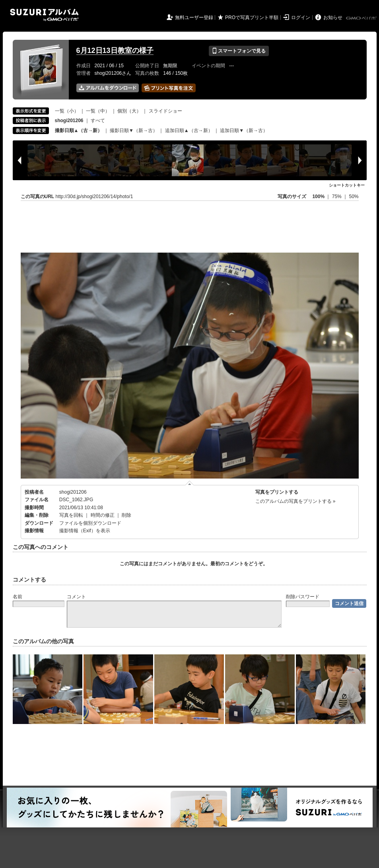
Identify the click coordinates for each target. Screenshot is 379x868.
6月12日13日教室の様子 (115, 51)
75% (337, 197)
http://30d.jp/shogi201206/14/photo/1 (94, 197)
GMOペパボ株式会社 (362, 18)
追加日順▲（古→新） (189, 130)
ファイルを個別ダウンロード (90, 523)
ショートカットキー (347, 185)
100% (318, 197)
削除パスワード (303, 597)
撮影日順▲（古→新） (79, 130)
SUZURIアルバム (44, 15)
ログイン (301, 18)
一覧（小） (67, 111)
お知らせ (333, 18)
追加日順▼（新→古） (244, 130)
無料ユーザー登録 (194, 18)
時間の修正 (103, 515)
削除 (126, 515)
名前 (17, 597)
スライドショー (165, 111)
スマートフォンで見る (239, 51)
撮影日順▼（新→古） (134, 130)
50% (354, 197)
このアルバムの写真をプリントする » (295, 501)
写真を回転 (71, 515)
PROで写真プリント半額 (252, 18)
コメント (76, 597)
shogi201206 (73, 492)
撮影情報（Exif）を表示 (85, 531)
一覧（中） (98, 111)
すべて (98, 121)
